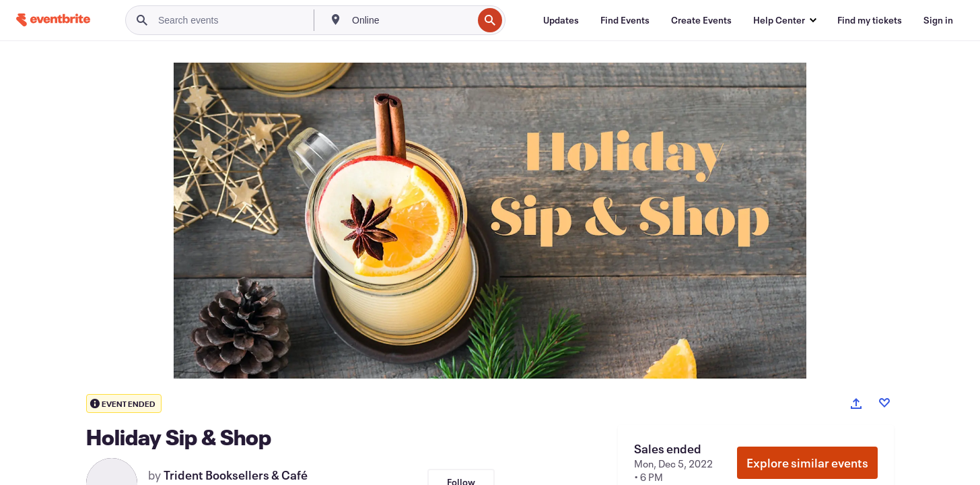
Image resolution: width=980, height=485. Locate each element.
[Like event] (884, 403)
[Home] (53, 20)
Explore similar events (807, 463)
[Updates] (561, 20)
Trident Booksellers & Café (236, 475)
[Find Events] (625, 20)
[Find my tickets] (870, 20)
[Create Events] (701, 20)
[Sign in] (938, 20)
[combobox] (411, 20)
